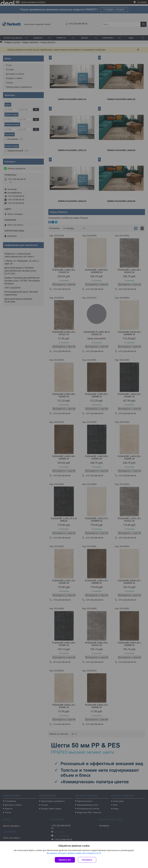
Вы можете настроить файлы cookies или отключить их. (73, 853)
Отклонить (87, 860)
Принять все (65, 860)
